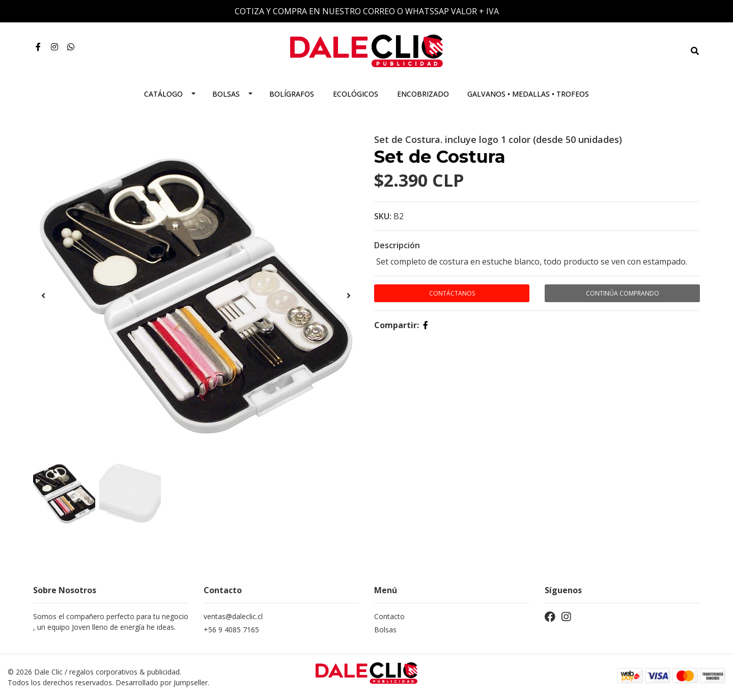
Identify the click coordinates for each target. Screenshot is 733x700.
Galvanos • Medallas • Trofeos (528, 94)
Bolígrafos (292, 94)
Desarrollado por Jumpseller (162, 682)
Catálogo (163, 94)
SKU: (383, 216)
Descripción (397, 245)
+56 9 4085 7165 (231, 630)
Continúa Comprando (623, 293)
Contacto (389, 616)
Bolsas (226, 94)
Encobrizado (423, 94)
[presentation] (43, 296)
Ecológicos (356, 94)
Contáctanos (452, 293)
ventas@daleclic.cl (233, 616)
